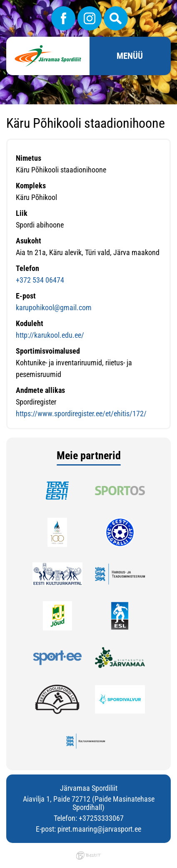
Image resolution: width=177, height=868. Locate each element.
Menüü (130, 56)
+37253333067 (101, 818)
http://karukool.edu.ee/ (50, 335)
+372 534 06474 (40, 280)
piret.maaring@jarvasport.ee (99, 829)
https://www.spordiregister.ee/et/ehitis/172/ (81, 414)
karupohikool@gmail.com (54, 307)
